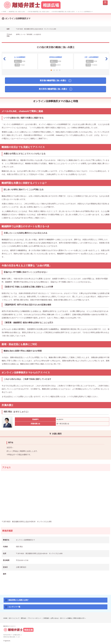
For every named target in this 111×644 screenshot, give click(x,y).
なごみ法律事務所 (20, 57)
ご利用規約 (46, 618)
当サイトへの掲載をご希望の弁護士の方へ (73, 618)
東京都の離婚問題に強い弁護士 (53, 81)
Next (107, 59)
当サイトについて (14, 618)
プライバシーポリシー (34, 618)
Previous (4, 59)
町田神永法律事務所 (56, 57)
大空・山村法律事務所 (91, 57)
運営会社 (24, 618)
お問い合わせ (55, 618)
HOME (5, 618)
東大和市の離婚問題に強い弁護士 (53, 89)
